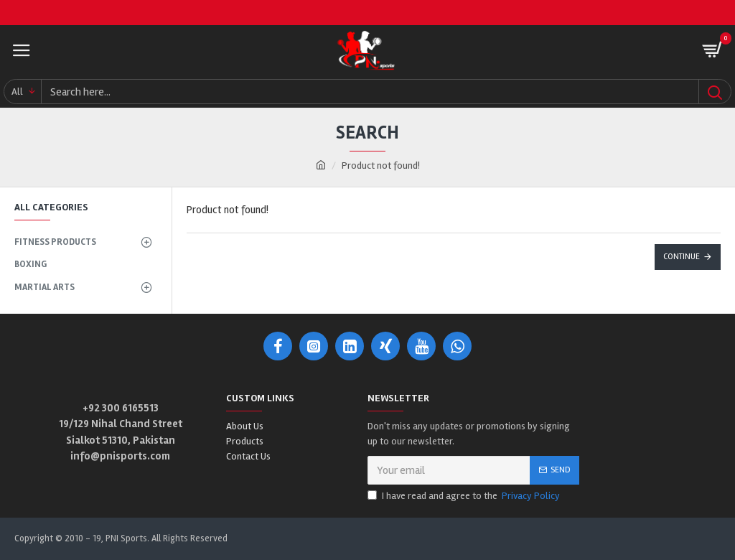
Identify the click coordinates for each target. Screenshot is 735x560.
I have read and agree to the (465, 496)
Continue (682, 257)
